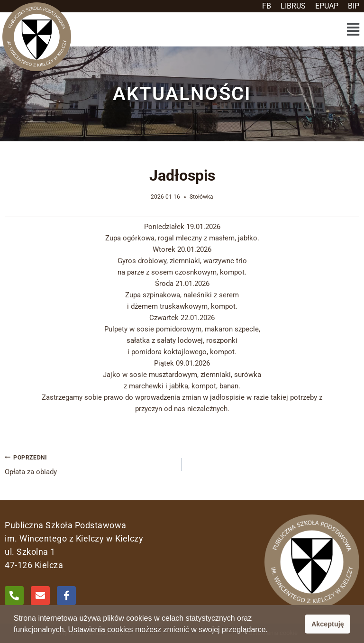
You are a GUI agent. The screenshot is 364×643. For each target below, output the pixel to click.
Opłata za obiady (90, 464)
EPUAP (327, 6)
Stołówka (201, 197)
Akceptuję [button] (328, 624)
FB (267, 6)
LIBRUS (293, 6)
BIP (354, 6)
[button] (353, 29)
